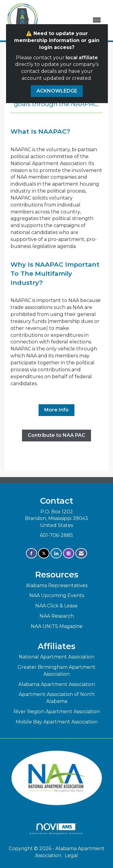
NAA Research (57, 616)
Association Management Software (56, 829)
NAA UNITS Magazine (57, 626)
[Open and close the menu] (74, 20)
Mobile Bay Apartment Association (57, 722)
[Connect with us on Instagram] (69, 553)
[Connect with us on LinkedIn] (56, 553)
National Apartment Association (56, 657)
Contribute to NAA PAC (56, 435)
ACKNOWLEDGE (57, 91)
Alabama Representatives (57, 585)
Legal (71, 855)
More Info (56, 410)
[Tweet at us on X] (44, 553)
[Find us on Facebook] (31, 553)
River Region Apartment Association (57, 712)
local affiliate (82, 58)
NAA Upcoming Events (57, 595)
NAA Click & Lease (56, 606)
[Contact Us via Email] (81, 553)
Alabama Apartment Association (57, 684)
